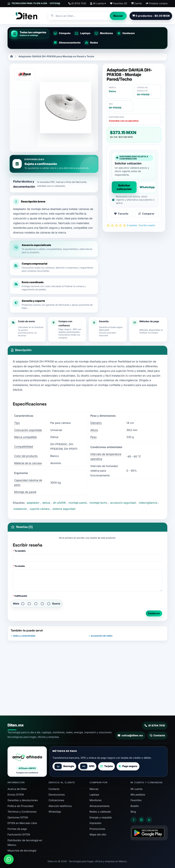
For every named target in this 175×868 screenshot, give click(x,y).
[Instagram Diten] (141, 820)
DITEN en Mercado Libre (22, 823)
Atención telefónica (60, 806)
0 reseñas (132, 225)
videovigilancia (148, 503)
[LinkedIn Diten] (149, 820)
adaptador (33, 503)
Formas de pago (17, 829)
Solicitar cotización (124, 187)
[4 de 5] (42, 604)
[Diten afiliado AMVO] (27, 762)
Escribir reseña (147, 225)
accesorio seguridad (123, 503)
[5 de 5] (49, 604)
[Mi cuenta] (98, 4)
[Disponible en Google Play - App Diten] (149, 833)
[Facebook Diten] (134, 820)
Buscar (118, 16)
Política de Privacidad (20, 806)
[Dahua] (25, 74)
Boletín (135, 806)
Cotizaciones (56, 800)
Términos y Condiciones (22, 812)
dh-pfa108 (59, 503)
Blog (133, 812)
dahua (46, 503)
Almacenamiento (100, 806)
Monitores (96, 800)
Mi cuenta (136, 789)
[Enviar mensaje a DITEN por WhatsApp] (9, 859)
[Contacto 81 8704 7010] (77, 4)
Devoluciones (57, 795)
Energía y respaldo (101, 818)
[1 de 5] (23, 604)
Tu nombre (20, 551)
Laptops (94, 795)
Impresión (95, 823)
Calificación (21, 596)
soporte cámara (40, 509)
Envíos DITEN (16, 795)
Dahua (112, 91)
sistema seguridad (64, 509)
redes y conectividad (24, 636)
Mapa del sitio (98, 835)
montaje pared (78, 503)
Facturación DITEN (19, 835)
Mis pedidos (138, 795)
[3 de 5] (36, 604)
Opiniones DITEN (18, 818)
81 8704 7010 (155, 726)
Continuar (154, 613)
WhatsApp (147, 187)
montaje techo (98, 503)
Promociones (97, 829)
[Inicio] (12, 57)
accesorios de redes (102, 636)
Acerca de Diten (17, 789)
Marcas (94, 789)
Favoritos (136, 800)
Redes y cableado (100, 812)
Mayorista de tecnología (22, 851)
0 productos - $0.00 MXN (151, 16)
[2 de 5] (29, 604)
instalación (20, 509)
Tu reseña (20, 566)
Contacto (157, 735)
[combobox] (79, 16)
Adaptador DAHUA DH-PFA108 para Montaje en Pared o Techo (56, 57)
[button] (29, 34)
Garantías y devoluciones (23, 800)
